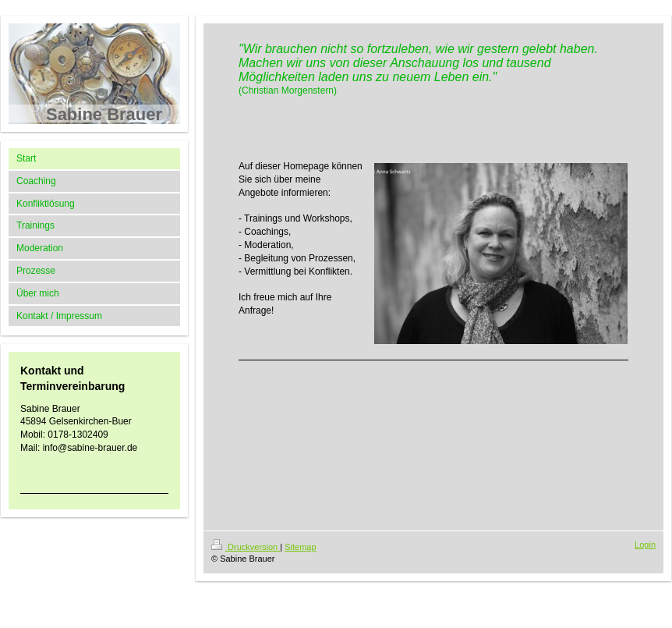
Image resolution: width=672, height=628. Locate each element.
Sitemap (300, 547)
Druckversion (246, 547)
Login (645, 545)
